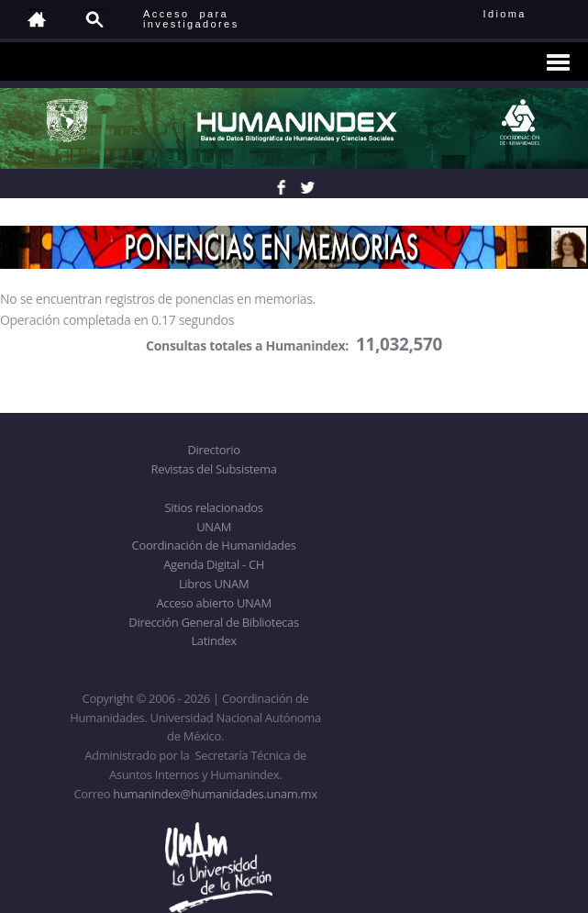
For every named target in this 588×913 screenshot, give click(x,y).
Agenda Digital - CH (214, 564)
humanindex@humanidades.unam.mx (215, 794)
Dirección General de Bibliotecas (213, 622)
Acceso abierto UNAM (213, 603)
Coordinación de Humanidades (214, 545)
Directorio (213, 450)
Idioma (527, 14)
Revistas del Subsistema (213, 469)
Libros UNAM (214, 584)
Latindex (213, 640)
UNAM (214, 527)
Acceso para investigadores (191, 19)
